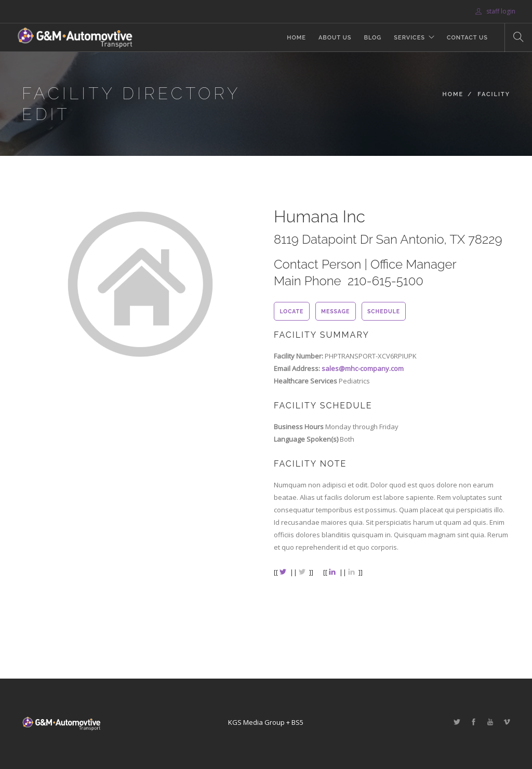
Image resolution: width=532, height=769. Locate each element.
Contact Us (467, 38)
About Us (335, 38)
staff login (495, 11)
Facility (494, 94)
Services (409, 38)
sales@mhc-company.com (363, 368)
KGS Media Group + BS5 (266, 722)
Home (296, 38)
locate (291, 311)
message (335, 311)
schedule (384, 311)
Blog (373, 38)
